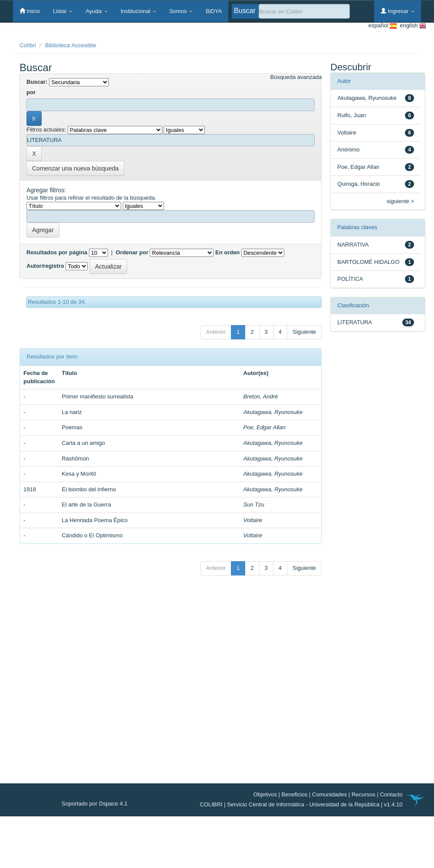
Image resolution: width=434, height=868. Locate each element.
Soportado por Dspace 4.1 (95, 804)
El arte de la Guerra (86, 505)
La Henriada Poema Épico (95, 520)
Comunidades (329, 794)
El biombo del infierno (89, 489)
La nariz (72, 412)
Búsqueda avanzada (296, 77)
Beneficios (295, 794)
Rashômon (75, 459)
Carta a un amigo (83, 443)
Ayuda (96, 11)
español (383, 26)
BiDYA (214, 11)
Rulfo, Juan (352, 115)
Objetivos (265, 794)
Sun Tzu (254, 505)
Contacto (391, 794)
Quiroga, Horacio (358, 184)
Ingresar (398, 11)
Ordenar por (132, 252)
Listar (63, 11)
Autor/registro (45, 266)
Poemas (72, 427)
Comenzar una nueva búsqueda (75, 168)
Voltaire (253, 520)
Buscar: (37, 82)
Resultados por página (57, 252)
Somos (181, 11)
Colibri (28, 45)
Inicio (30, 11)
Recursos (363, 794)
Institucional (138, 11)
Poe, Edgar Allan (265, 427)
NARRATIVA (353, 245)
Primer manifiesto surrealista (97, 396)
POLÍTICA (350, 279)
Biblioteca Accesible (71, 45)
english (411, 26)
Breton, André (261, 396)
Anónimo (348, 150)
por (31, 92)
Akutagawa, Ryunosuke (273, 412)
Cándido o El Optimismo (92, 535)
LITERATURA (355, 322)
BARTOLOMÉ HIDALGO (368, 262)
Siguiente (304, 332)
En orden (227, 252)
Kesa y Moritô (79, 474)
